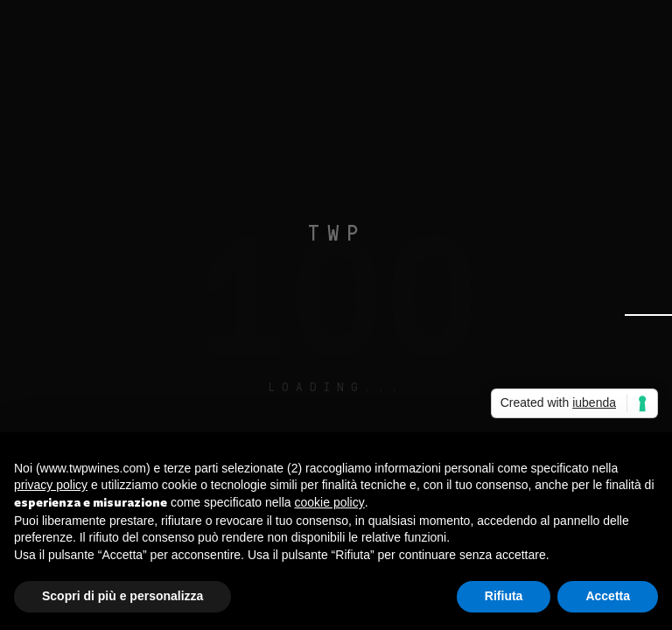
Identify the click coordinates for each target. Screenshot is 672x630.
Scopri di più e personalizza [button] (122, 596)
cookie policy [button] (330, 502)
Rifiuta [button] (504, 596)
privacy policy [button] (51, 485)
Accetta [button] (608, 596)
